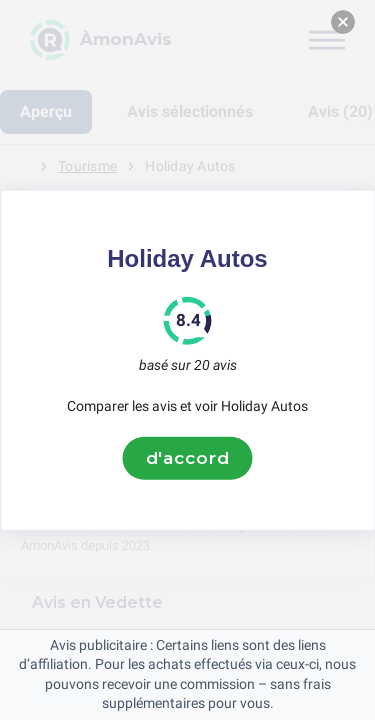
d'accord (188, 458)
